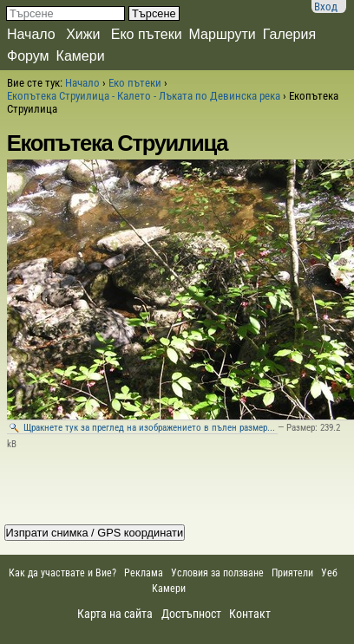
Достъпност (191, 614)
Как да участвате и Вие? (62, 573)
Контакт (250, 614)
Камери (81, 56)
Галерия (289, 34)
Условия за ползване (217, 573)
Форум (28, 56)
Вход (326, 7)
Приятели (292, 573)
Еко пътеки (147, 34)
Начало (31, 34)
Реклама (144, 573)
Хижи (83, 34)
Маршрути (223, 34)
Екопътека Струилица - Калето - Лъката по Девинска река (144, 96)
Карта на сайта (115, 614)
